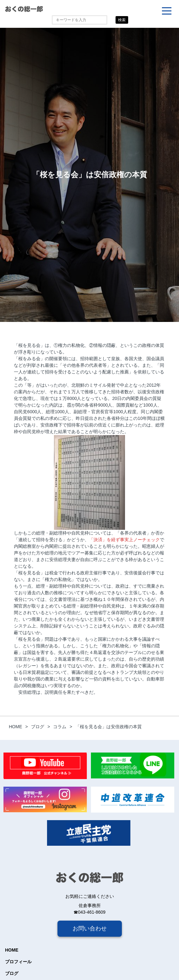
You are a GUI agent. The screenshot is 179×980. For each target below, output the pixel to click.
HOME (12, 950)
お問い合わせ (90, 929)
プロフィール (18, 962)
